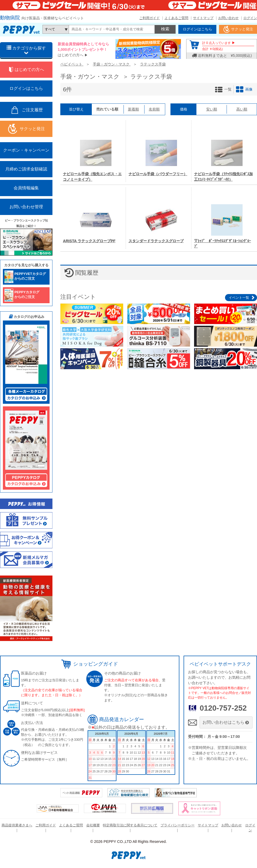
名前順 (154, 109)
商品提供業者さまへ (17, 825)
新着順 (133, 109)
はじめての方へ (71, 55)
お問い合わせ (228, 18)
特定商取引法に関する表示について (130, 825)
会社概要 (93, 825)
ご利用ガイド (149, 18)
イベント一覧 (239, 298)
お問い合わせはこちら (226, 722)
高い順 (242, 109)
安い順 (212, 109)
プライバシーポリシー (178, 825)
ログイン (250, 18)
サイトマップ (203, 18)
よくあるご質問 (176, 18)
